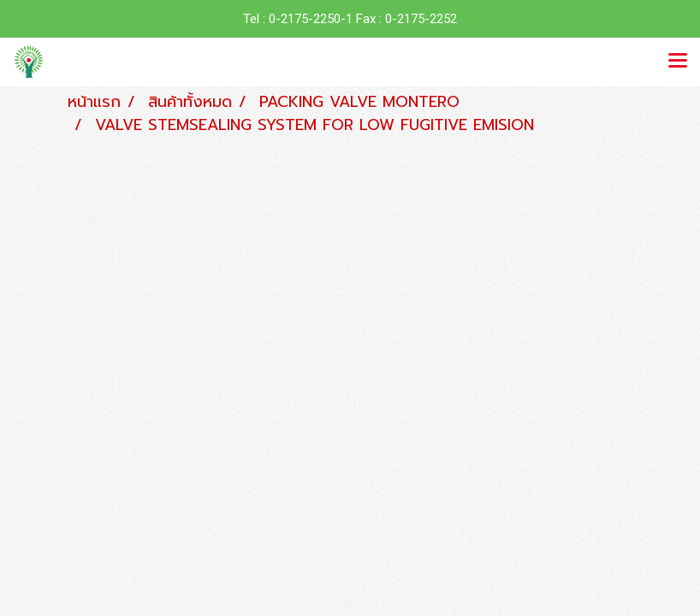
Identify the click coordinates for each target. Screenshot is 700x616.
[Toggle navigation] (678, 62)
